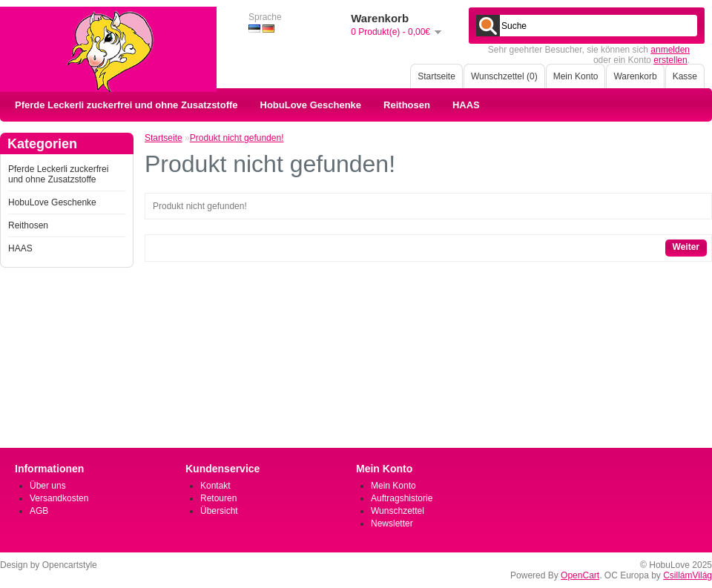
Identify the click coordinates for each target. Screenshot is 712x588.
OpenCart (580, 575)
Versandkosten (59, 498)
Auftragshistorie (402, 498)
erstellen (670, 60)
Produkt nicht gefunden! (237, 138)
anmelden (670, 50)
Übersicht (219, 511)
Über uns (48, 486)
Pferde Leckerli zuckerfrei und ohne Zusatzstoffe (126, 105)
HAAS (466, 105)
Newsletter (392, 523)
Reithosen (407, 105)
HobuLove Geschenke (311, 105)
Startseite (436, 76)
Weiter (686, 247)
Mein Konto (576, 76)
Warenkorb (635, 76)
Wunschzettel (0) (504, 76)
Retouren (218, 498)
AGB (39, 511)
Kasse (685, 76)
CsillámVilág (688, 575)
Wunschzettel (398, 511)
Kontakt (215, 486)
